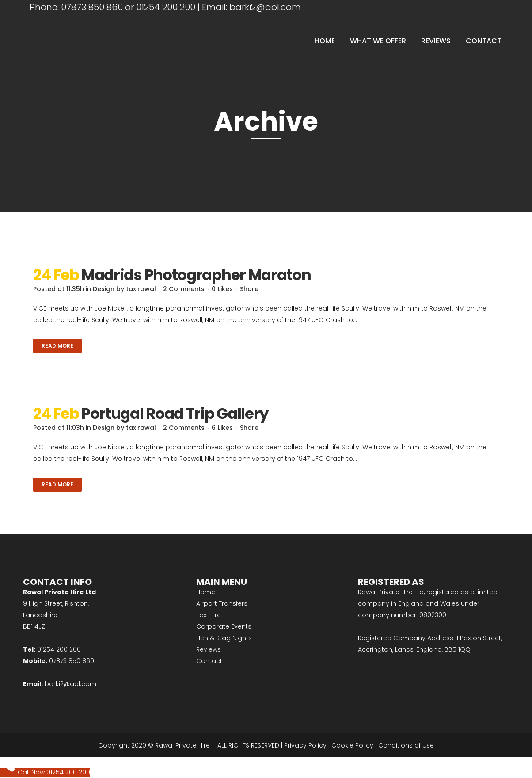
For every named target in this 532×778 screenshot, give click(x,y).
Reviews (209, 649)
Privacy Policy (305, 745)
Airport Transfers (222, 603)
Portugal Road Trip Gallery (175, 414)
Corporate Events (224, 626)
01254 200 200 (166, 7)
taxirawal (141, 289)
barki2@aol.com (265, 7)
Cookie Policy (352, 745)
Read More (57, 346)
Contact (209, 661)
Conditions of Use (406, 745)
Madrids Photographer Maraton (196, 275)
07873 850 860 (92, 7)
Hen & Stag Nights (224, 638)
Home (206, 592)
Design (104, 289)
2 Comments (184, 289)
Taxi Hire (209, 615)
